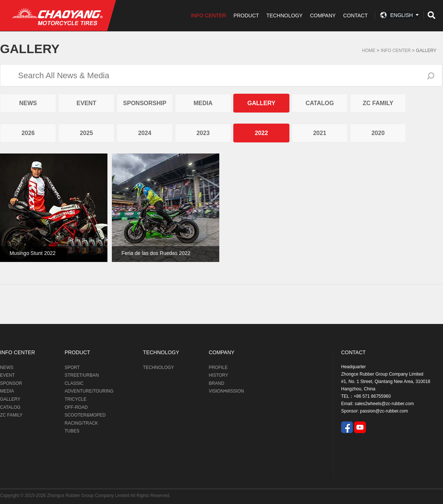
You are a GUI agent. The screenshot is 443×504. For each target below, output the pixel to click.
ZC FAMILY (378, 103)
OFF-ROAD (76, 407)
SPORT (72, 367)
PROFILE (218, 367)
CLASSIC (74, 383)
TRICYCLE (75, 399)
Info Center (396, 51)
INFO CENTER (208, 15)
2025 (86, 133)
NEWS (28, 103)
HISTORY (218, 375)
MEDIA (203, 103)
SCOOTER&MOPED (85, 415)
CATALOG (320, 103)
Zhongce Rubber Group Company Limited (89, 496)
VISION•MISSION (226, 391)
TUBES (72, 431)
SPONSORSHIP (145, 103)
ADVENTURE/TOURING (89, 391)
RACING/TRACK (81, 423)
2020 (378, 133)
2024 (145, 133)
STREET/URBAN (82, 375)
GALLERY (426, 51)
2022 (261, 133)
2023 (203, 133)
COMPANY (323, 15)
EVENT (86, 103)
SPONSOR (11, 383)
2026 (28, 133)
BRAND (216, 383)
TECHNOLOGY (285, 15)
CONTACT (355, 15)
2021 (320, 133)
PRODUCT (246, 15)
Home (369, 51)
